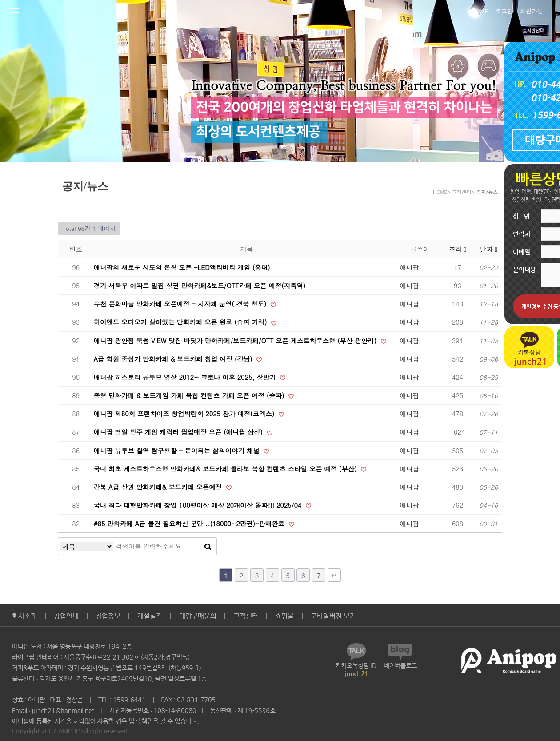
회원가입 (532, 10)
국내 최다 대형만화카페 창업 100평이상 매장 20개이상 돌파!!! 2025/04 (199, 505)
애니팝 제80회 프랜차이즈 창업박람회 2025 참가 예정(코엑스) (185, 414)
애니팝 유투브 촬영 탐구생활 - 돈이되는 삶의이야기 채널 (178, 451)
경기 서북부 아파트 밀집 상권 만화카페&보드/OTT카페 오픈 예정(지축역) (200, 286)
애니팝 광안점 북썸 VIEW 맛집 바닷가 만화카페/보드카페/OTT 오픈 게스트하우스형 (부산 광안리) (236, 341)
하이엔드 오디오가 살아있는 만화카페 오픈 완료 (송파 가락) (182, 322)
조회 (458, 249)
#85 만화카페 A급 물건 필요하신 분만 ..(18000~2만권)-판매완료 (190, 524)
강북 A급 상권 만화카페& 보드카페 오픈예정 (159, 487)
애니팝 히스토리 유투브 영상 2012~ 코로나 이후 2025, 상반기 (186, 377)
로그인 (504, 10)
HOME (480, 10)
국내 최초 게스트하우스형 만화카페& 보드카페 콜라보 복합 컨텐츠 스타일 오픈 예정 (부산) (226, 469)
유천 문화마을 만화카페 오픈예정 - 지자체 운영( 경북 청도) (181, 304)
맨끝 (334, 575)
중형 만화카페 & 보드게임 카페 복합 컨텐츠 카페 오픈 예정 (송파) (190, 395)
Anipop (244, 14)
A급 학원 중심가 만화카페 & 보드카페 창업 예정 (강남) (174, 359)
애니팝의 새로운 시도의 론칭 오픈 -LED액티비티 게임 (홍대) (182, 267)
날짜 (489, 249)
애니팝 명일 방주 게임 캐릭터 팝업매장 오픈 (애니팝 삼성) (179, 432)
